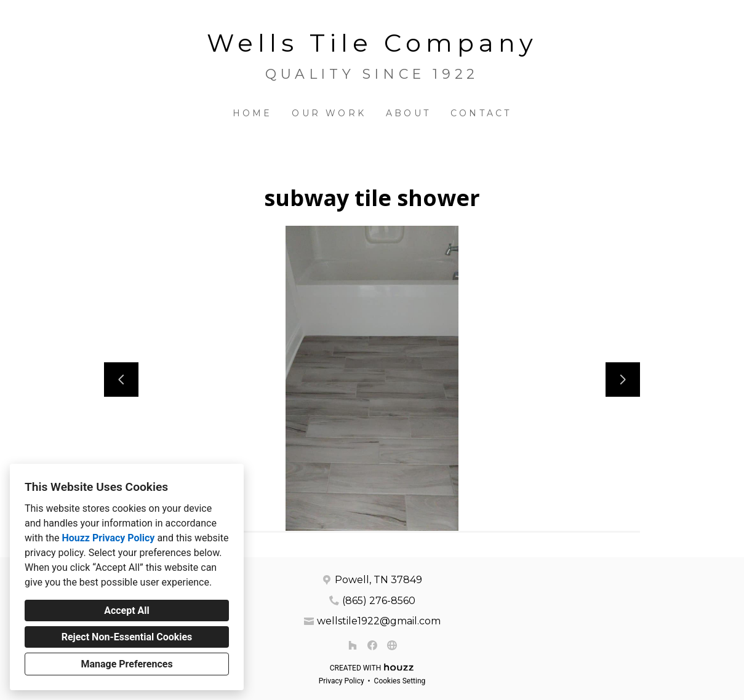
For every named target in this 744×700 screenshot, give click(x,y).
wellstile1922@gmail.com (379, 621)
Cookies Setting (400, 681)
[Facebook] (372, 645)
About (408, 113)
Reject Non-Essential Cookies (127, 637)
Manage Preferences (126, 664)
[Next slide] (623, 380)
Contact (481, 113)
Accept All (127, 611)
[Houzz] (353, 645)
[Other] (392, 645)
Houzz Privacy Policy (108, 538)
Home (253, 113)
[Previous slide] (121, 380)
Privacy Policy (342, 681)
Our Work (329, 113)
